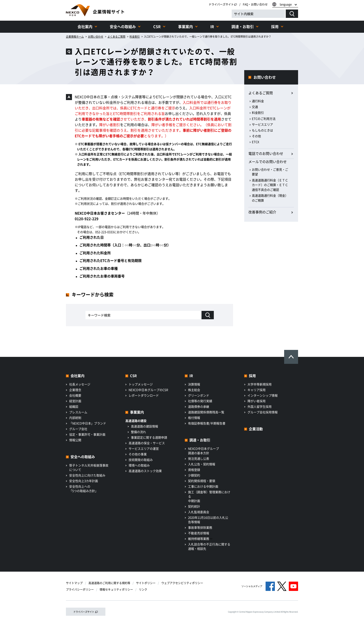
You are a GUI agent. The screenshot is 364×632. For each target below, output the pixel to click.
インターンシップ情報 (263, 395)
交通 (255, 107)
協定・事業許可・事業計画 (87, 434)
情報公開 (75, 440)
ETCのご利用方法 (264, 119)
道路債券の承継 (199, 406)
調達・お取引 (243, 26)
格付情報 (194, 418)
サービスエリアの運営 (144, 448)
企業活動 (256, 429)
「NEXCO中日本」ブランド (88, 423)
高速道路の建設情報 (145, 426)
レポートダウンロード (144, 395)
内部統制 (75, 418)
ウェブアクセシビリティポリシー (182, 583)
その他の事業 (138, 454)
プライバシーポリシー (80, 590)
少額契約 (194, 475)
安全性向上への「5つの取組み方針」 (84, 489)
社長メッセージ (80, 384)
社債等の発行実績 (200, 401)
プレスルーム (78, 412)
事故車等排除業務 (200, 527)
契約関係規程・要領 (202, 481)
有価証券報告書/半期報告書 (207, 423)
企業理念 (75, 390)
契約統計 (194, 506)
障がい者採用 (257, 401)
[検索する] (292, 14)
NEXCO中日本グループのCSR (148, 390)
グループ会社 (78, 429)
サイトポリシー (146, 583)
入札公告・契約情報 (202, 464)
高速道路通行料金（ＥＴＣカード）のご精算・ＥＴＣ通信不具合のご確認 (270, 185)
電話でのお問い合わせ (266, 153)
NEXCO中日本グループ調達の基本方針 (203, 451)
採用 (275, 26)
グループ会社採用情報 (263, 412)
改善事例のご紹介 (262, 212)
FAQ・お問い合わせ (255, 4)
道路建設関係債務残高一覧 (206, 412)
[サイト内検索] (258, 14)
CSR (157, 26)
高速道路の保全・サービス (147, 443)
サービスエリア (262, 124)
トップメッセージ (141, 384)
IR (212, 26)
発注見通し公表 (199, 458)
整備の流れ (138, 432)
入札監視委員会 (199, 512)
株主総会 (194, 390)
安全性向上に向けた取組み (87, 475)
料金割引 (258, 112)
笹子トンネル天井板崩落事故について (89, 467)
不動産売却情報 (199, 533)
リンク (143, 590)
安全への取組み (123, 26)
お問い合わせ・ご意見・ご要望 (270, 172)
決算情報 (194, 384)
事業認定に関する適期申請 (149, 437)
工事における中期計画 (203, 486)
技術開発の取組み (141, 460)
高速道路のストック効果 (145, 471)
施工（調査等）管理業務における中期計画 (209, 496)
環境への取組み (139, 465)
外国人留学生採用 (260, 406)
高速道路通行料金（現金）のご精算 (270, 198)
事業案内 (185, 26)
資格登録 (194, 470)
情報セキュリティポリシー (116, 590)
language (286, 4)
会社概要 (75, 395)
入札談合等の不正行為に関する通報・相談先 (209, 546)
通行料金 (258, 101)
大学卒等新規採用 (260, 384)
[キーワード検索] (208, 315)
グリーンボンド (199, 395)
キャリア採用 (257, 390)
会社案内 (85, 26)
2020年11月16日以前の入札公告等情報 (208, 520)
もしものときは (262, 130)
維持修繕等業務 (200, 539)
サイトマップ (74, 583)
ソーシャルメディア (252, 586)
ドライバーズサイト (223, 4)
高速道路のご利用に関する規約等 (109, 583)
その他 (256, 136)
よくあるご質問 (261, 93)
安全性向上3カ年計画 (84, 481)
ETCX (255, 142)
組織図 (74, 406)
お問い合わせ (265, 77)
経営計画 (75, 401)
